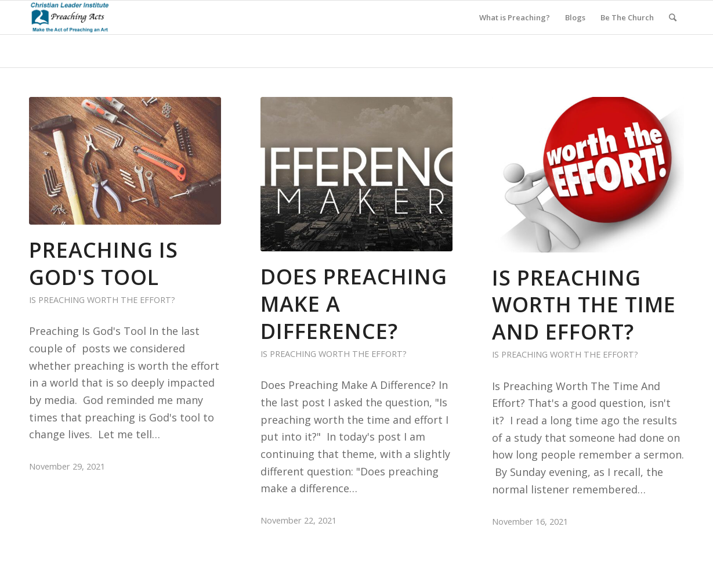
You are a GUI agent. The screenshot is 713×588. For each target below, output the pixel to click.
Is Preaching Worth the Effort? (102, 300)
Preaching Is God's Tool (104, 264)
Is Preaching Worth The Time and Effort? (584, 305)
